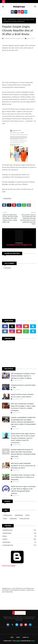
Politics (5, 519)
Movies (28, 515)
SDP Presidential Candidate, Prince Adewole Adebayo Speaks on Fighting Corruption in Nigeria (23, 376)
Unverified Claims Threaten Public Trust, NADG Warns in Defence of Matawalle (23, 477)
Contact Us (26, 637)
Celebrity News (12, 20)
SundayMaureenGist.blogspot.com (14, 38)
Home (5, 20)
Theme (33, 641)
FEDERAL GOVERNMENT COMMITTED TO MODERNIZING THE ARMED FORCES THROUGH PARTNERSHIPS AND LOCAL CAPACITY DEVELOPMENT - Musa (23, 422)
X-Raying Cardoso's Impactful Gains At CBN (23, 386)
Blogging (18, 641)
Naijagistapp (19, 7)
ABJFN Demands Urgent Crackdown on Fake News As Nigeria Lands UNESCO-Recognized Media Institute (23, 490)
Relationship (13, 519)
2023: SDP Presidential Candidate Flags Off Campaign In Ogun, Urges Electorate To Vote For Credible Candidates (23, 407)
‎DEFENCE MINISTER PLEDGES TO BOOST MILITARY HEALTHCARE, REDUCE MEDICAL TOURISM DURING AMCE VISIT (23, 453)
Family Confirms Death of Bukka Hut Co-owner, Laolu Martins (22, 396)
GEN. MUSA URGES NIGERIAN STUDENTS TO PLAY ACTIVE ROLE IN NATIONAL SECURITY (23, 466)
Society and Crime (24, 519)
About (18, 637)
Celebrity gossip (8, 515)
